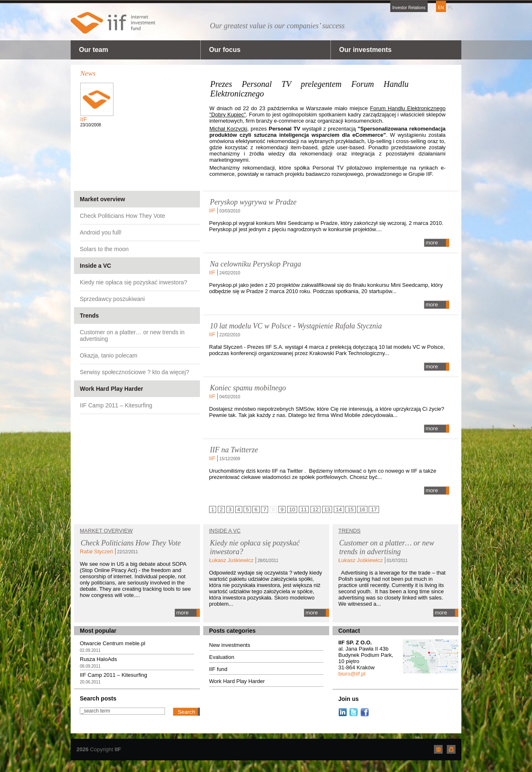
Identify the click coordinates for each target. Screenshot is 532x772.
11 (304, 509)
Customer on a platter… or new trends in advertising (132, 335)
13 (327, 509)
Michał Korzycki (228, 129)
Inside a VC (95, 266)
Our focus (225, 50)
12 (315, 509)
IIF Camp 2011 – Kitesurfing (116, 405)
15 (350, 509)
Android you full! (101, 232)
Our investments (365, 50)
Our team (94, 50)
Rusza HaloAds (99, 659)
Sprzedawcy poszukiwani (112, 299)
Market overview (102, 199)
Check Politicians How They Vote (122, 216)
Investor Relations (409, 8)
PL (451, 8)
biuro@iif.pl (352, 674)
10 (292, 509)
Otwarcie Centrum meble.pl (113, 643)
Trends (89, 316)
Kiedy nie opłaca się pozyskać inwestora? (133, 282)
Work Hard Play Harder (111, 389)
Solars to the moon (104, 249)
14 (339, 509)
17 (374, 509)
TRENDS (349, 531)
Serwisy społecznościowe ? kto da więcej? (134, 372)
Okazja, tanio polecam (109, 355)
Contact (349, 631)
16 (362, 509)
